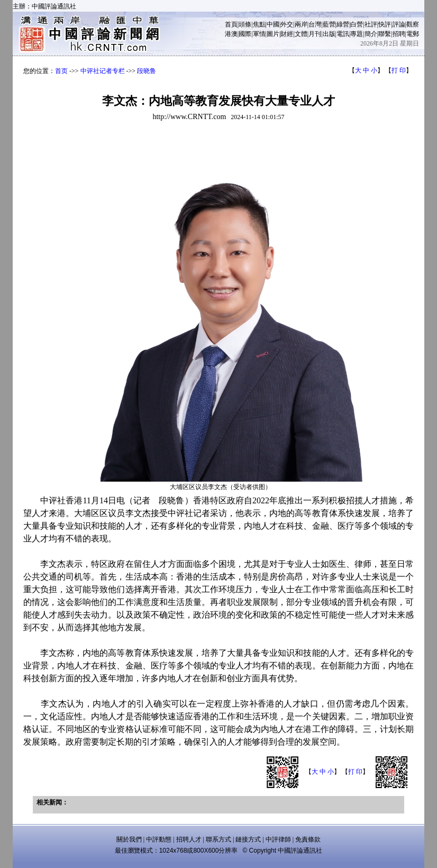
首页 (61, 71)
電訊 (343, 34)
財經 (287, 34)
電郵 (413, 34)
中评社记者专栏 (103, 71)
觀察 (413, 24)
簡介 (371, 34)
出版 (329, 34)
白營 (357, 24)
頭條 (245, 24)
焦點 (259, 24)
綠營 (343, 24)
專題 (357, 34)
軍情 (259, 34)
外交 (287, 24)
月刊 (315, 34)
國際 (245, 34)
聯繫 (385, 34)
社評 (371, 24)
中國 (273, 24)
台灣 (315, 24)
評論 (399, 24)
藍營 (329, 24)
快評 (385, 24)
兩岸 (301, 24)
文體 (301, 34)
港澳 (231, 34)
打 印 (399, 70)
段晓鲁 (147, 71)
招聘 (399, 34)
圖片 (273, 34)
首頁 (231, 24)
